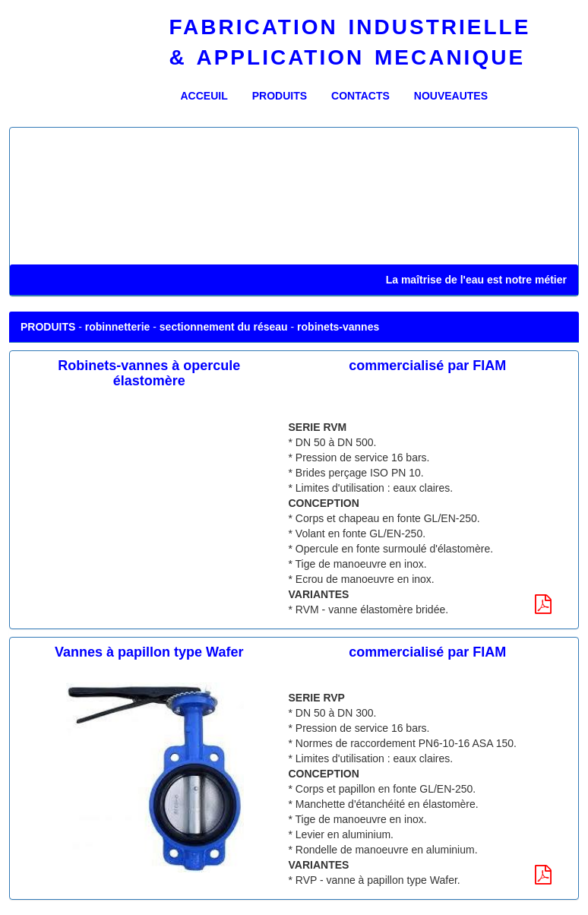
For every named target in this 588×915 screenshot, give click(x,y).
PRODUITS (280, 96)
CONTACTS (360, 96)
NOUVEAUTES (451, 96)
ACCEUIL (210, 95)
